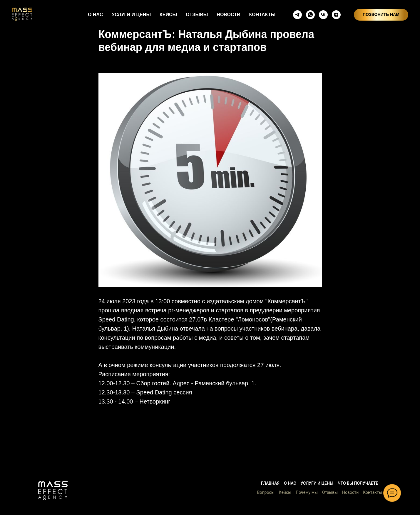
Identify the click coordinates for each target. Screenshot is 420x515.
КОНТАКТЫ (262, 15)
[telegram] (297, 15)
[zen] (336, 15)
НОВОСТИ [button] (228, 15)
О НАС (95, 15)
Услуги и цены (317, 483)
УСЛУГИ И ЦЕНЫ (131, 15)
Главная (270, 483)
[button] (53, 491)
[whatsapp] (310, 15)
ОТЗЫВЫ (197, 15)
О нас (290, 483)
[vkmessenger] (323, 15)
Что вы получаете (358, 483)
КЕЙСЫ (168, 15)
